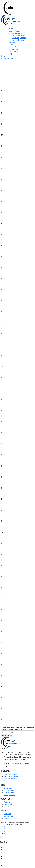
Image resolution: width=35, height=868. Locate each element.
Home (11, 29)
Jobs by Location (10, 795)
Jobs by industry (10, 793)
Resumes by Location (19, 40)
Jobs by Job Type (10, 790)
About (11, 45)
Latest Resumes (17, 33)
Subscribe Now (7, 735)
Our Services (16, 49)
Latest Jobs (8, 788)
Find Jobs (12, 42)
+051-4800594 (12, 767)
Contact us (8, 807)
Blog (10, 54)
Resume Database (15, 31)
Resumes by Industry (19, 38)
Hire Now (5, 56)
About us (15, 47)
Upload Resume (7, 58)
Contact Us (15, 51)
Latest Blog (8, 818)
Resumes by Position (19, 36)
